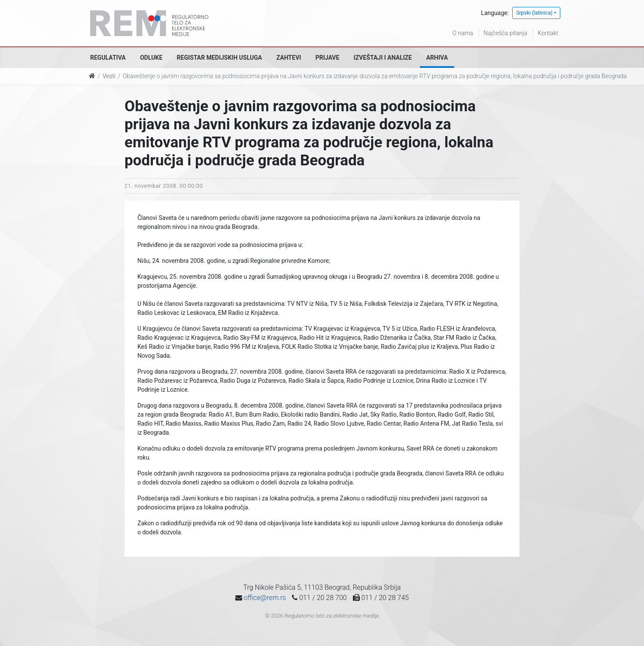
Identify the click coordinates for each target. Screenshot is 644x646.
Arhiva (437, 58)
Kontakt (548, 33)
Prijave (328, 58)
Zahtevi (289, 58)
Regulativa (108, 58)
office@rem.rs (265, 598)
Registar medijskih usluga (219, 58)
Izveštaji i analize (383, 58)
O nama (463, 33)
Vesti (109, 76)
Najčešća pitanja (505, 33)
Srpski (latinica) (534, 13)
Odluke (151, 58)
